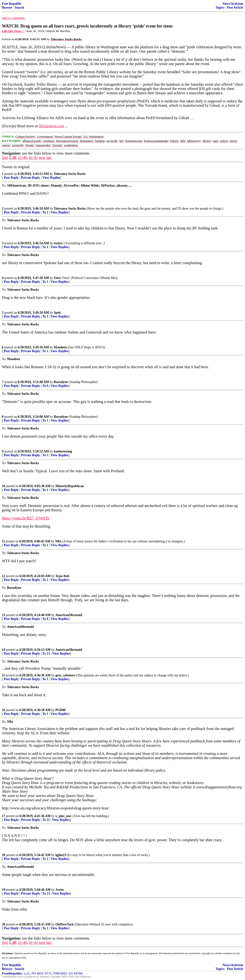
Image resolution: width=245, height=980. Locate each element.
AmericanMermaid (69, 615)
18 (4, 855)
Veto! (57, 278)
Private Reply (31, 178)
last (49, 158)
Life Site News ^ (13, 31)
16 (4, 710)
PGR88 (61, 710)
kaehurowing (63, 451)
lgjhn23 (61, 855)
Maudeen (60, 347)
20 (4, 924)
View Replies (51, 178)
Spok (57, 313)
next (42, 158)
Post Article (235, 8)
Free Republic (12, 4)
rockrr (58, 243)
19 (4, 890)
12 (4, 576)
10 (4, 486)
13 (4, 615)
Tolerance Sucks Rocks (70, 174)
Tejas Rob (62, 576)
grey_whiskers (66, 675)
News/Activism (233, 4)
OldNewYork (65, 924)
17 (4, 816)
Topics (220, 8)
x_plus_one (63, 816)
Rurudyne (61, 382)
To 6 (45, 386)
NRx (58, 541)
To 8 (45, 619)
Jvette (60, 890)
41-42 (33, 158)
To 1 (45, 212)
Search (19, 8)
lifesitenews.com (51, 126)
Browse (7, 8)
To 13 (46, 654)
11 (3, 541)
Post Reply (11, 178)
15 (4, 675)
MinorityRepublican (70, 486)
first (5, 158)
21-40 (22, 158)
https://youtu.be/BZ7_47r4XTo (26, 518)
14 (4, 650)
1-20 (13, 158)
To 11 (46, 820)
